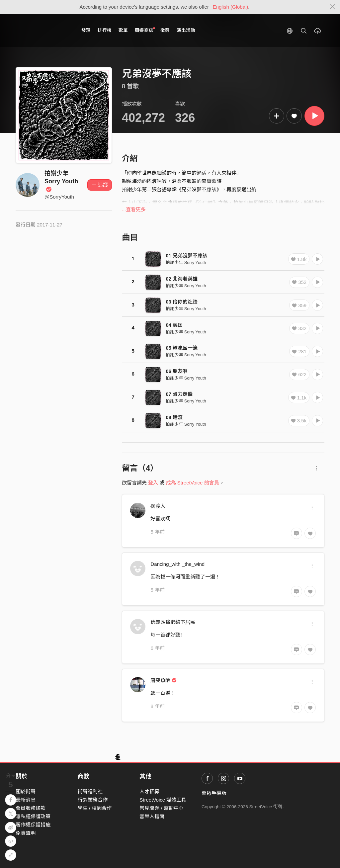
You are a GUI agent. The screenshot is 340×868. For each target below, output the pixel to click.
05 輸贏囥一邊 (182, 348)
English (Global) (231, 7)
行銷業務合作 (93, 800)
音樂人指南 (152, 816)
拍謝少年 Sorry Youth (61, 181)
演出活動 (186, 30)
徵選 (165, 30)
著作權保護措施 (33, 825)
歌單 (123, 30)
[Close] (333, 7)
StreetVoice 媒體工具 (163, 800)
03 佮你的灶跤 (182, 302)
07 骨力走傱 (179, 394)
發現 (86, 30)
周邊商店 (145, 30)
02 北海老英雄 (182, 279)
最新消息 (26, 800)
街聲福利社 (90, 791)
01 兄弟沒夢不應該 (187, 256)
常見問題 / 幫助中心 (162, 808)
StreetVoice (43, 31)
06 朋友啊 (177, 371)
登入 (153, 483)
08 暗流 (174, 417)
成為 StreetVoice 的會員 (193, 483)
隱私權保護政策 (33, 816)
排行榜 (105, 30)
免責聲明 (26, 833)
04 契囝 (174, 325)
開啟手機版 (214, 793)
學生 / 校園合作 (95, 808)
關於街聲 (26, 791)
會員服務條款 (31, 808)
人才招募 (149, 791)
